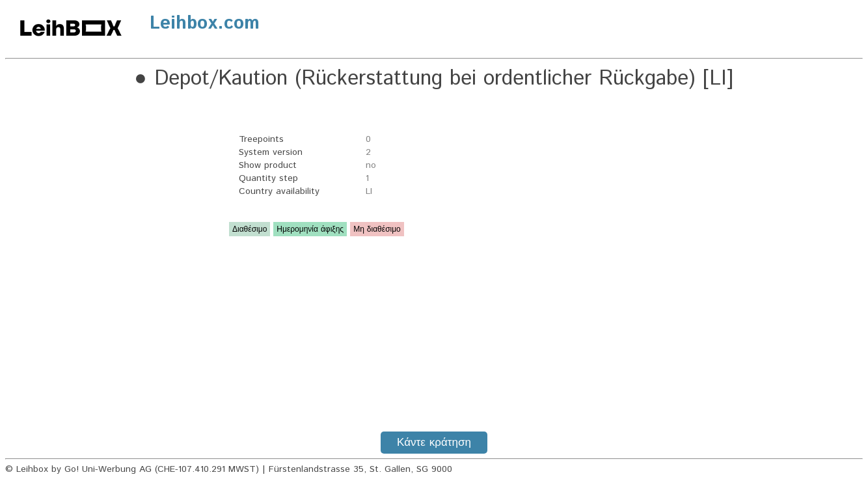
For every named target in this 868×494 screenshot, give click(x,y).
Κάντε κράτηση (434, 443)
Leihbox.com (205, 23)
